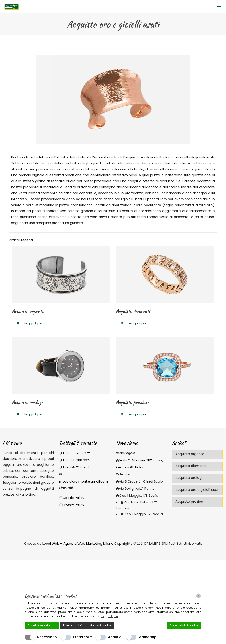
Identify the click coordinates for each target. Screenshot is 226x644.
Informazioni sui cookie (95, 625)
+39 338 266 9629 (77, 460)
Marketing (147, 637)
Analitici (115, 637)
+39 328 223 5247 (77, 467)
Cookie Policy (73, 498)
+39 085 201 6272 (76, 453)
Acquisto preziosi (132, 402)
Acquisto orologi (27, 402)
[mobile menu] (219, 7)
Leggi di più (110, 616)
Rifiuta (67, 625)
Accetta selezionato (42, 625)
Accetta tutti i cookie (184, 625)
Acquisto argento (28, 311)
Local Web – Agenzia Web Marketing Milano (78, 543)
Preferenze (82, 637)
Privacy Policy (73, 505)
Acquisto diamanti (133, 311)
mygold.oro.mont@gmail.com (84, 481)
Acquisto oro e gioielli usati (197, 490)
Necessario (47, 637)
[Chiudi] (198, 596)
